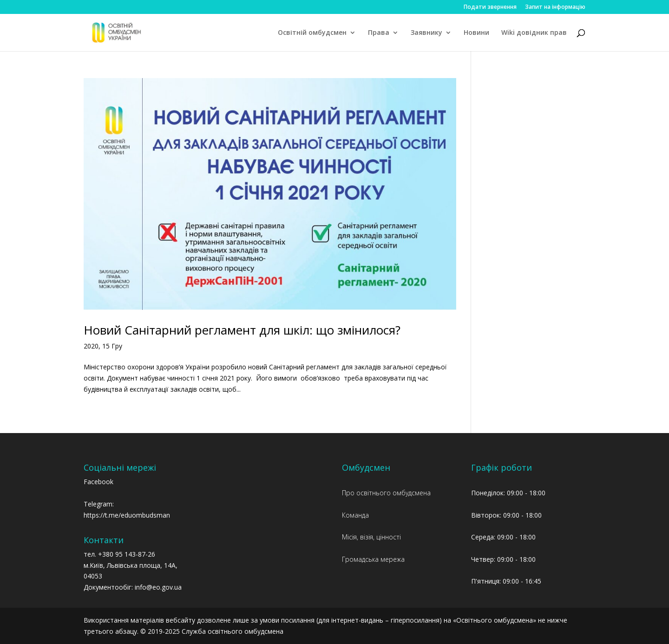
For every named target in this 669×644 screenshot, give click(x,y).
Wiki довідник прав (534, 33)
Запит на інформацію (555, 7)
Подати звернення (490, 7)
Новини (476, 33)
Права (379, 33)
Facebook (98, 482)
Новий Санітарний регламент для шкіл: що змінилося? (242, 330)
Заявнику (426, 33)
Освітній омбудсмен (312, 33)
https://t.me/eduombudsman (127, 515)
